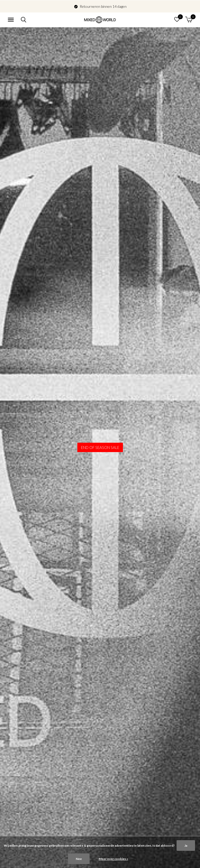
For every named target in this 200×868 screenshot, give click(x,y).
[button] (12, 20)
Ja (186, 846)
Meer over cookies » (113, 859)
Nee (79, 859)
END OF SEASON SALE (100, 447)
